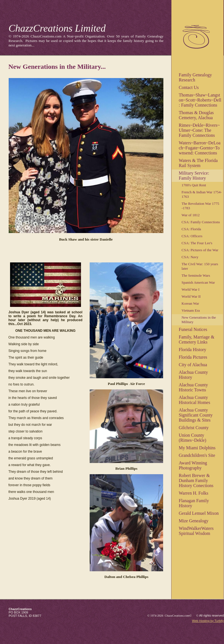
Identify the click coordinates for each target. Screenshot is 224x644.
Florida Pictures (193, 357)
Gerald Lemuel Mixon (199, 513)
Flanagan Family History (194, 503)
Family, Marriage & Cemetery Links (196, 339)
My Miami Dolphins (197, 448)
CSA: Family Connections (201, 222)
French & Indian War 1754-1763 (202, 194)
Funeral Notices (193, 329)
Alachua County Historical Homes (194, 400)
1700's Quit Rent (194, 185)
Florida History (192, 350)
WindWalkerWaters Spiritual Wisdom (196, 531)
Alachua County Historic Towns (193, 387)
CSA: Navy (190, 257)
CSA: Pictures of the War (200, 250)
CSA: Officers (192, 236)
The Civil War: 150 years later (200, 266)
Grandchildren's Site (197, 455)
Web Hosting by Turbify (208, 621)
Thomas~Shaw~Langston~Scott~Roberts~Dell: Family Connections (200, 100)
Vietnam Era (191, 310)
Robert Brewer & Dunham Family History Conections (196, 480)
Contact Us (189, 87)
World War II (191, 296)
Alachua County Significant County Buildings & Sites (196, 415)
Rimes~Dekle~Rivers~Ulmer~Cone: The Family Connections (199, 130)
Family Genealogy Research (195, 77)
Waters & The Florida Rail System (198, 163)
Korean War (190, 303)
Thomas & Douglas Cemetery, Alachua (196, 115)
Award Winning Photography (193, 465)
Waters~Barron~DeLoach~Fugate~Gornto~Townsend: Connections (200, 148)
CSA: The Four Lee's (197, 243)
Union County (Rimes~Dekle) (192, 438)
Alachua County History (193, 375)
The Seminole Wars (196, 275)
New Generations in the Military (199, 320)
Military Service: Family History (194, 176)
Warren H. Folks (194, 493)
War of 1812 (191, 215)
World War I (190, 289)
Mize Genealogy (194, 521)
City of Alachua (193, 365)
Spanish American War (198, 282)
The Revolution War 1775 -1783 (200, 206)
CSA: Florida (191, 229)
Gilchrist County (194, 428)
